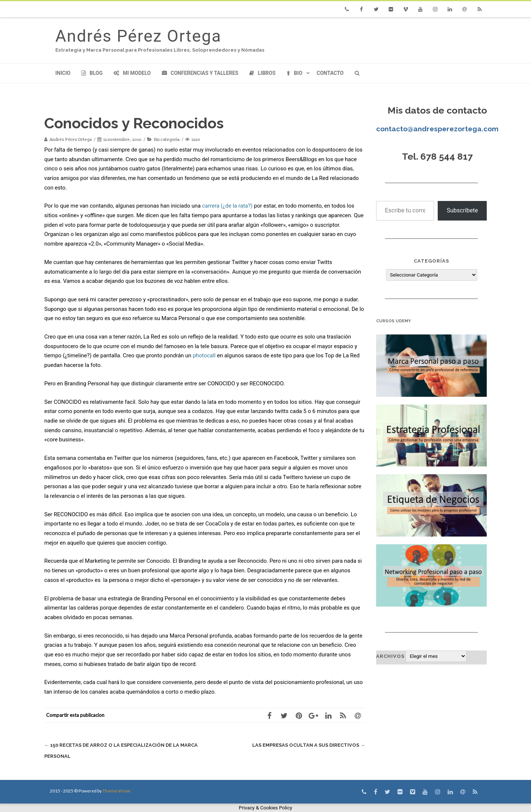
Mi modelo (132, 73)
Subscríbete (462, 210)
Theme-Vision (117, 791)
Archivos (390, 656)
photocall (204, 355)
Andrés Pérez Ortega (138, 36)
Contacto (330, 73)
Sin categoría (167, 139)
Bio (294, 73)
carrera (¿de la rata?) (227, 206)
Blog (92, 73)
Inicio (63, 73)
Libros (262, 73)
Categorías (431, 261)
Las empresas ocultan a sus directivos (309, 745)
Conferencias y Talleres (200, 73)
